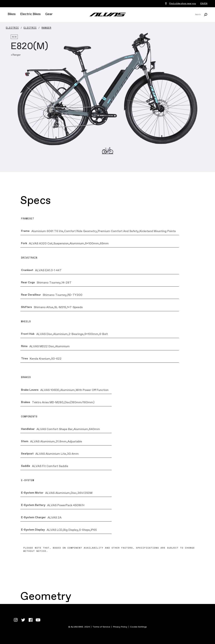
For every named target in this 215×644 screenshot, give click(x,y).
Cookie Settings (138, 627)
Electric (12, 28)
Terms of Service (101, 627)
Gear (49, 14)
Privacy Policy (120, 627)
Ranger (46, 28)
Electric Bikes (30, 14)
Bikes (12, 14)
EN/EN (204, 4)
